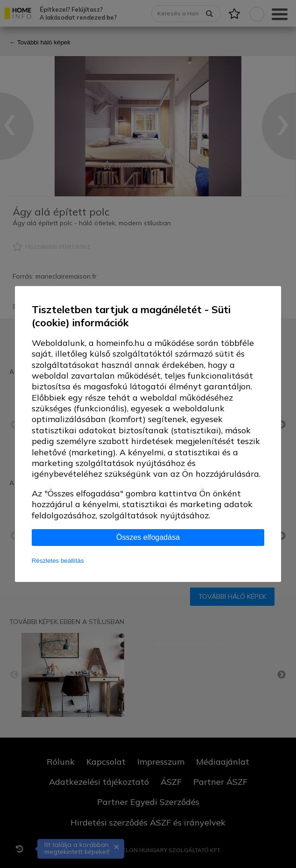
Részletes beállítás (58, 561)
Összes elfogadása (148, 537)
